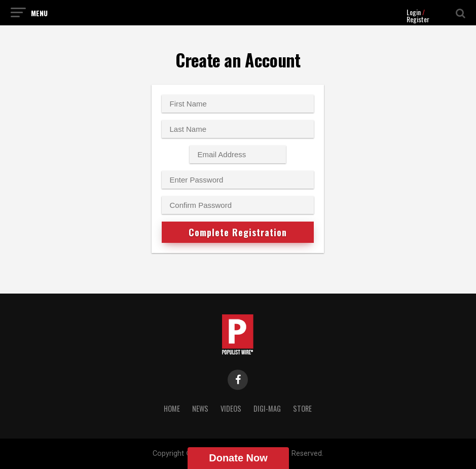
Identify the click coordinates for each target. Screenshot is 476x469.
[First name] (238, 104)
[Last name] (238, 129)
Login (414, 12)
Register (418, 19)
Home (172, 408)
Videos (231, 408)
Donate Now (238, 458)
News (200, 408)
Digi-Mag (267, 408)
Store (302, 408)
